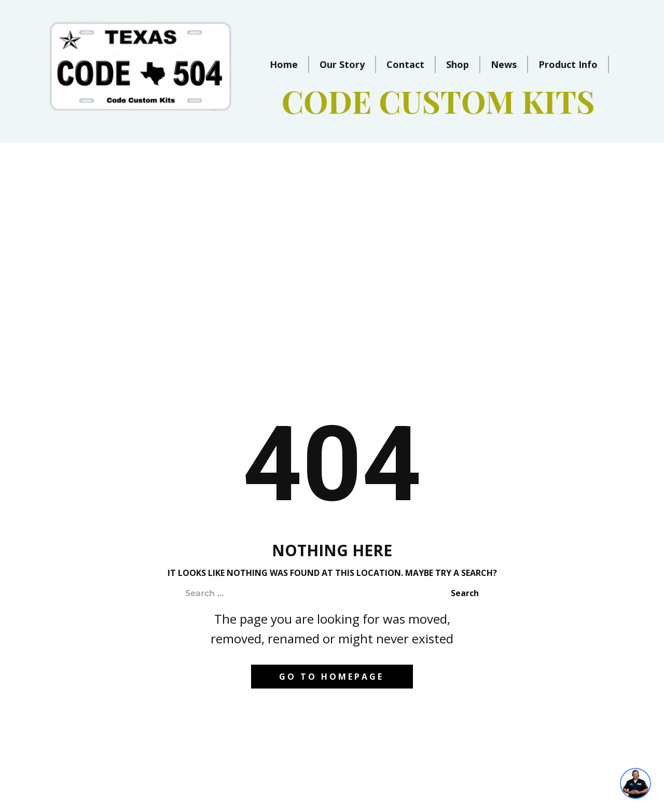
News (504, 64)
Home (284, 64)
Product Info (568, 64)
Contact (405, 64)
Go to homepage (331, 677)
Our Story (342, 64)
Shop (458, 64)
